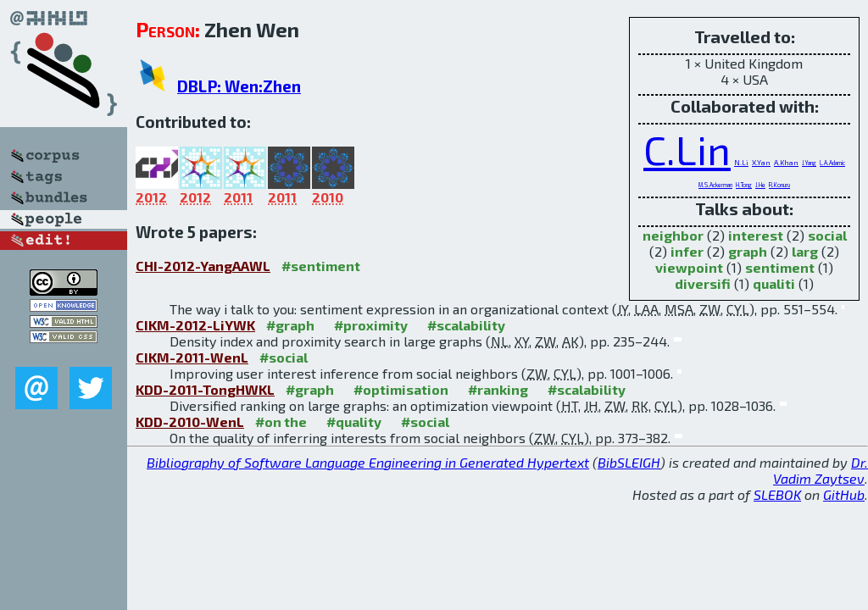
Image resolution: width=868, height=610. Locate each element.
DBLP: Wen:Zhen (239, 86)
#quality (354, 421)
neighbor (673, 235)
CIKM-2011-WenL (192, 357)
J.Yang (809, 163)
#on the (281, 421)
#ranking (498, 389)
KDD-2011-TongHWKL (205, 389)
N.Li (741, 162)
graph (748, 251)
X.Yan (761, 162)
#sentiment (321, 266)
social (827, 235)
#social (284, 357)
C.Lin (687, 149)
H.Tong (744, 185)
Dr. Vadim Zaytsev (821, 470)
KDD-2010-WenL (190, 421)
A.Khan (786, 162)
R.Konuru (779, 185)
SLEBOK (777, 494)
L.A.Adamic (832, 163)
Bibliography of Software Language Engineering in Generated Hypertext (368, 462)
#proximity (371, 325)
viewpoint (689, 267)
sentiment (780, 267)
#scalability (466, 325)
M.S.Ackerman (715, 185)
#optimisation (401, 389)
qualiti (774, 283)
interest (756, 235)
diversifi (703, 283)
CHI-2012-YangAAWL (203, 266)
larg (805, 251)
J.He (760, 185)
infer (687, 251)
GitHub (844, 494)
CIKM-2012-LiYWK (195, 325)
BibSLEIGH (629, 462)
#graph (290, 325)
